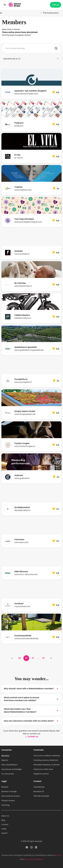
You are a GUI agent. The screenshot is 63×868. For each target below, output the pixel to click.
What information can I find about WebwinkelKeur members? (31, 710)
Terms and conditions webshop (47, 756)
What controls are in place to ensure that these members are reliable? (31, 699)
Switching (6, 805)
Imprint (4, 833)
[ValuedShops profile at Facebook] (27, 848)
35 (20, 658)
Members (5, 756)
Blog (3, 820)
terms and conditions (33, 859)
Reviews (5, 787)
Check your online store (43, 769)
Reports (5, 760)
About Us (5, 816)
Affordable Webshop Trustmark (47, 765)
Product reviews (8, 801)
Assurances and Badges (12, 769)
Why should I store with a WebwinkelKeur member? (31, 689)
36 (26, 658)
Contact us (31, 737)
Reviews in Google (9, 791)
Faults (4, 829)
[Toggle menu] (5, 5)
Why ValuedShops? (9, 765)
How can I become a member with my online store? (31, 721)
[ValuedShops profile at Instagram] (31, 848)
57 (43, 658)
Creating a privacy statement (46, 760)
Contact (5, 824)
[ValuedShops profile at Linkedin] (36, 848)
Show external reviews (11, 796)
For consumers (8, 774)
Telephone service (41, 774)
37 (33, 658)
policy (59, 855)
